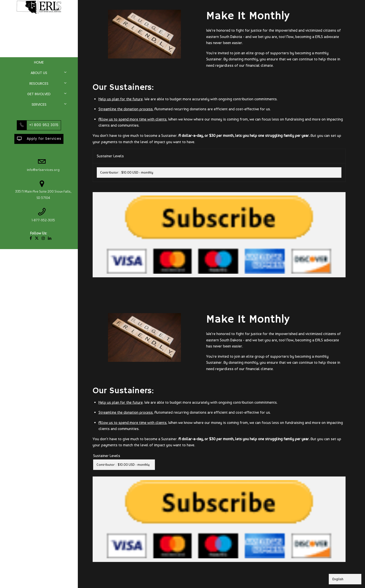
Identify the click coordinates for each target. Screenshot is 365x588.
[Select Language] (345, 579)
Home (39, 62)
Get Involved (39, 94)
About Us (39, 73)
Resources (39, 84)
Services (39, 104)
